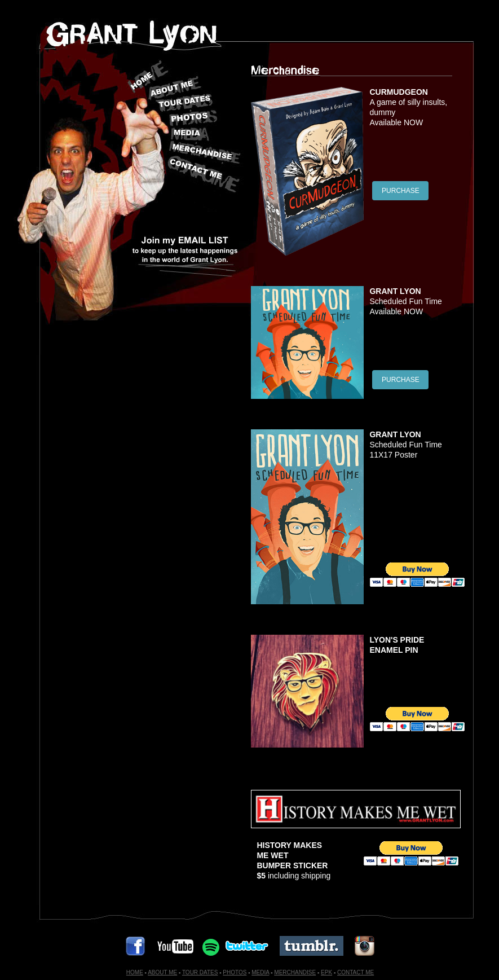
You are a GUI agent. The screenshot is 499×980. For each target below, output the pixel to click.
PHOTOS (235, 972)
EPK (326, 972)
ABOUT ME (162, 972)
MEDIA (260, 972)
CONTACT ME (356, 972)
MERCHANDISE (295, 972)
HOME (135, 972)
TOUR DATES (200, 972)
